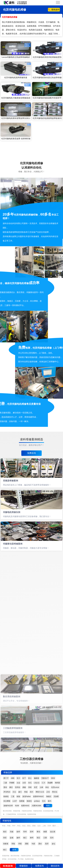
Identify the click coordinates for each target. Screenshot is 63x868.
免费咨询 (31, 453)
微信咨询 (55, 866)
